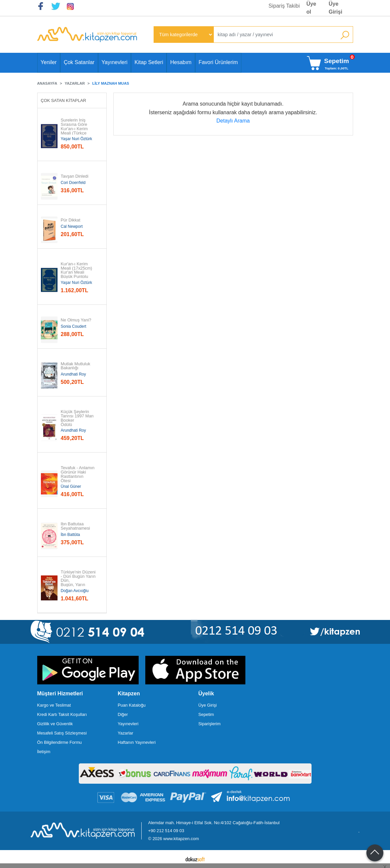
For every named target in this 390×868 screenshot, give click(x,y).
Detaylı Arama (233, 121)
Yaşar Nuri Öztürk (76, 139)
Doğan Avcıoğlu (75, 591)
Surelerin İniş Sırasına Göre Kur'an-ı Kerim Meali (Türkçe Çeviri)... (75, 129)
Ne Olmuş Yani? (76, 320)
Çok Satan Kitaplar (64, 100)
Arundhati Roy (73, 374)
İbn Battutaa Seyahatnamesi (75, 526)
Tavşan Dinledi (75, 176)
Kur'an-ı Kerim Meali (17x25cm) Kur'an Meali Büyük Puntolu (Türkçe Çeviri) (77, 273)
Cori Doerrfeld (73, 183)
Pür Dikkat (71, 220)
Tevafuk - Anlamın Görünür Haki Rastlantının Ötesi (78, 474)
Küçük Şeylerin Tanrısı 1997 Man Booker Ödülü (78, 418)
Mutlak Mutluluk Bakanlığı (76, 366)
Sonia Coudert (74, 326)
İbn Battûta (70, 535)
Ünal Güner (71, 486)
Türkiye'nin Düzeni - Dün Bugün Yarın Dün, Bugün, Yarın (79, 579)
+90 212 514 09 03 (166, 831)
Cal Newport (72, 226)
